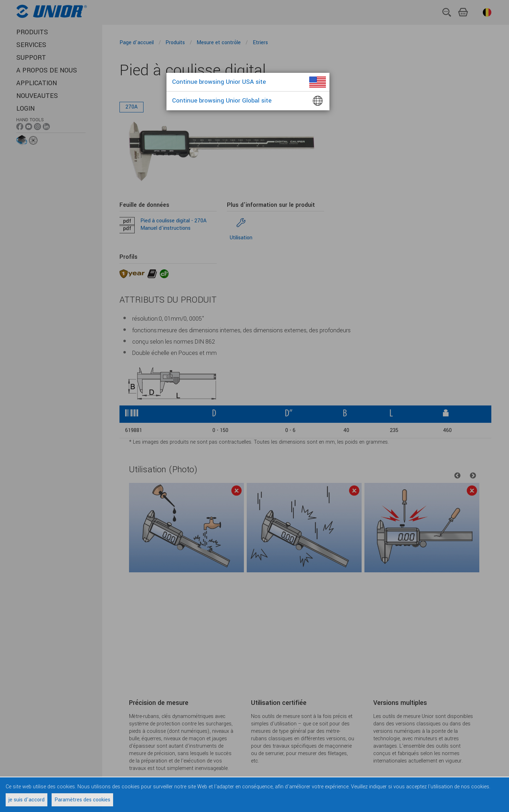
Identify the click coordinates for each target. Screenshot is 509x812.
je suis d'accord (27, 800)
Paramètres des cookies (82, 800)
